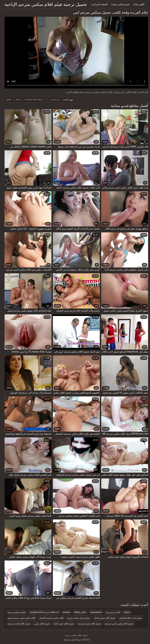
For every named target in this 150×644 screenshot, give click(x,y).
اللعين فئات (137, 4)
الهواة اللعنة (67, 100)
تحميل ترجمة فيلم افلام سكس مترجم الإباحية (44, 4)
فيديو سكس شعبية (119, 4)
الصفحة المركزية (98, 4)
